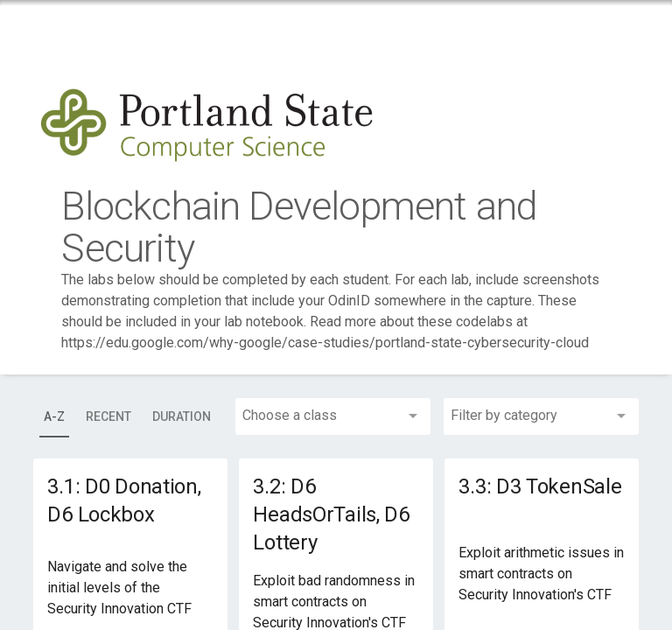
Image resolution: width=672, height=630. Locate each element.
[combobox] (333, 416)
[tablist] (127, 416)
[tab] (54, 416)
